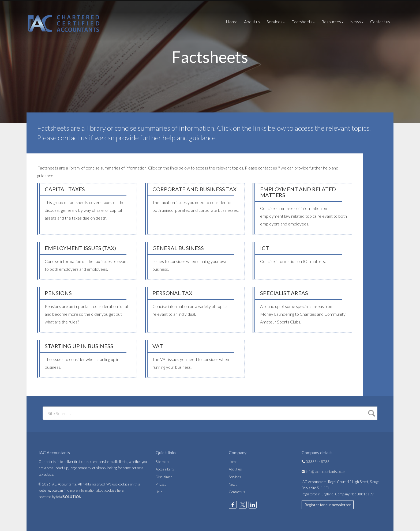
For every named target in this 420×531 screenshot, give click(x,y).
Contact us (380, 22)
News (357, 22)
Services (276, 22)
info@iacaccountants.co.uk (324, 472)
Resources (333, 22)
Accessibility (165, 469)
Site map (162, 462)
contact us (73, 138)
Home (232, 22)
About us (252, 22)
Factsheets (303, 22)
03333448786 (316, 462)
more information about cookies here (97, 490)
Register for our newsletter (328, 505)
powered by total (60, 497)
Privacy (161, 484)
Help (159, 492)
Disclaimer (164, 477)
